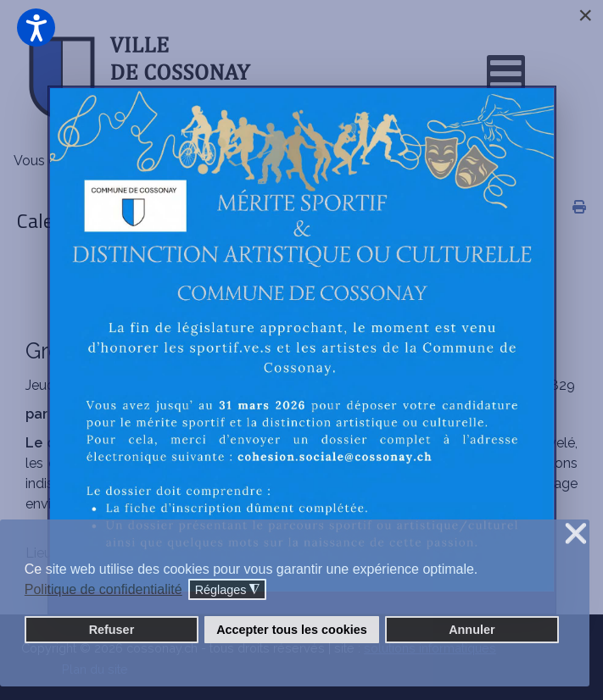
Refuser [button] (112, 630)
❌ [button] (576, 534)
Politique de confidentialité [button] (103, 589)
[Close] (585, 15)
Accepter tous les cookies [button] (292, 630)
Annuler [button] (472, 630)
